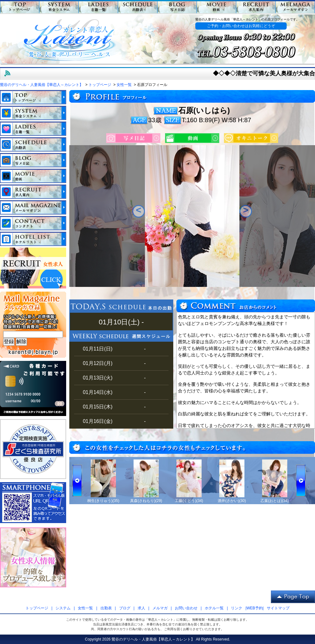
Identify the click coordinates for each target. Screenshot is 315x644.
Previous (139, 211)
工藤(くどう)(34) (189, 501)
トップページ (37, 608)
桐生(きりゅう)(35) (103, 501)
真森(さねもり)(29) (146, 501)
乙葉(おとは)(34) (275, 501)
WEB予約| (255, 608)
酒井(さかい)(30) (232, 501)
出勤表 (106, 608)
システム (63, 608)
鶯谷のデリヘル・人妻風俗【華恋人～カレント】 (153, 639)
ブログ (125, 608)
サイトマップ (278, 608)
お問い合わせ (186, 608)
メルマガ (160, 608)
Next (246, 211)
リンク (237, 608)
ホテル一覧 (214, 608)
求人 (141, 608)
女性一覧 (85, 608)
